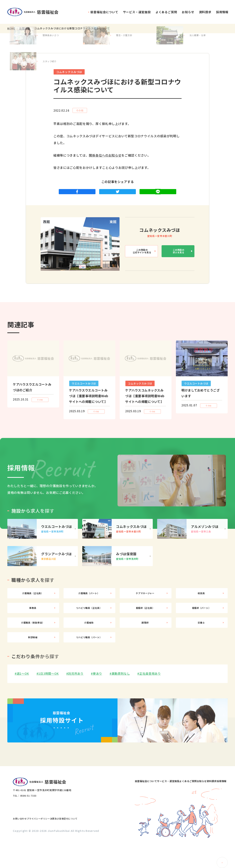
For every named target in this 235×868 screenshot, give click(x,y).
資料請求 (205, 12)
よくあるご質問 (166, 12)
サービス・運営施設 (137, 12)
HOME (11, 28)
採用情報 (222, 12)
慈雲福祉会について (104, 12)
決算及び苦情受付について (83, 844)
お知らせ (188, 12)
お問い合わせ (23, 844)
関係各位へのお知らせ (105, 155)
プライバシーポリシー (49, 844)
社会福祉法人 (35, 12)
